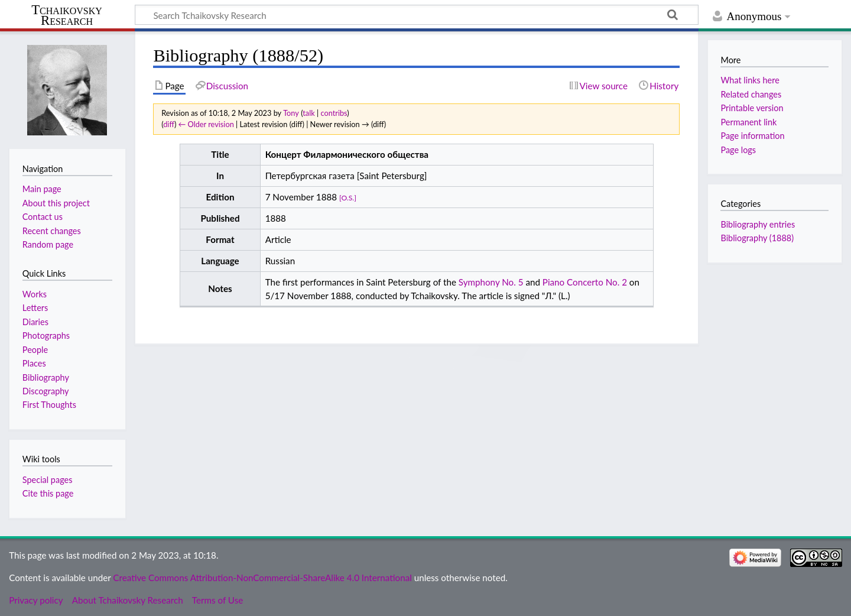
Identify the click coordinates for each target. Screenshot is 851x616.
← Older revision (206, 124)
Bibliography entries (758, 224)
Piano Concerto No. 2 (585, 282)
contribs (334, 113)
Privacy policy (36, 600)
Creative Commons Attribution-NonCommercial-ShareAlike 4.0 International (262, 578)
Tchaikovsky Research (67, 15)
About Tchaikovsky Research (128, 600)
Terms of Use (217, 600)
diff (169, 124)
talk (308, 113)
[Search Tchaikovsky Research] (417, 15)
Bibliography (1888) (757, 238)
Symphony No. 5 (491, 282)
